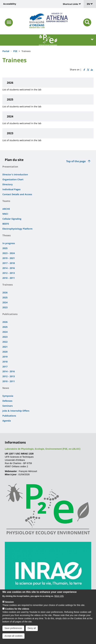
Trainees (8, 285)
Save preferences (13, 632)
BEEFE (6, 224)
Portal (6, 51)
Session (9, 605)
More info (59, 600)
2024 (5, 302)
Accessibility (10, 4)
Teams (6, 201)
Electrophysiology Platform (17, 229)
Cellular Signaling (12, 219)
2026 (5, 292)
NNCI (5, 214)
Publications (10, 314)
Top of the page (76, 161)
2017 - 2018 (9, 263)
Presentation (10, 167)
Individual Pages (11, 189)
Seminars (8, 406)
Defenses (7, 401)
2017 (5, 367)
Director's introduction (15, 174)
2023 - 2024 (9, 253)
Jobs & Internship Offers (16, 411)
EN (90, 4)
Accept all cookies (13, 639)
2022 (5, 342)
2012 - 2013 (9, 273)
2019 (5, 357)
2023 (5, 307)
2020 (5, 352)
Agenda (7, 421)
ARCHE (6, 209)
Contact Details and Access (17, 194)
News (6, 388)
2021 (5, 347)
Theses (6, 235)
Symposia (8, 396)
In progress (9, 243)
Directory (8, 184)
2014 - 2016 (9, 268)
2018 (5, 362)
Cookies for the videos (17, 612)
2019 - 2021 (9, 258)
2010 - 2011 (9, 278)
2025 (5, 248)
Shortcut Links (70, 4)
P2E (15, 51)
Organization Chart (13, 179)
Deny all (32, 632)
